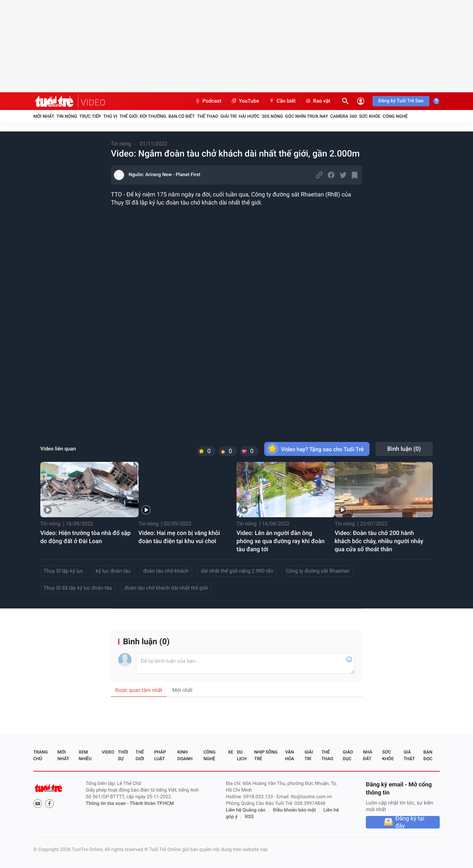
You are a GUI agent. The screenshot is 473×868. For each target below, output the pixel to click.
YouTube (245, 101)
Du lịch (242, 755)
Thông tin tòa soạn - (108, 804)
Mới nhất (44, 116)
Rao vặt (318, 101)
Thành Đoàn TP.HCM (152, 804)
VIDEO (93, 103)
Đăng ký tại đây (410, 822)
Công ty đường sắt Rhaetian (317, 571)
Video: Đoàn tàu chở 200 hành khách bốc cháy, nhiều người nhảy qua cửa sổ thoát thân (379, 541)
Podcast (208, 101)
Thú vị (110, 116)
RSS (249, 817)
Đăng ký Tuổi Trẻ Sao (401, 101)
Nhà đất (367, 755)
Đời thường (153, 116)
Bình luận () (404, 449)
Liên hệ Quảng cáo (246, 810)
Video (108, 752)
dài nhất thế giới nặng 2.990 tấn (237, 571)
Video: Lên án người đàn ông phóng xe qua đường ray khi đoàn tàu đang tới (280, 541)
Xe (231, 752)
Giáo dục (348, 755)
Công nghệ (395, 116)
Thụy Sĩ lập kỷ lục (63, 571)
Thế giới (128, 116)
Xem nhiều (85, 755)
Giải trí (228, 116)
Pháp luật (160, 755)
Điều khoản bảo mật (295, 810)
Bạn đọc (428, 755)
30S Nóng (272, 116)
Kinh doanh (185, 755)
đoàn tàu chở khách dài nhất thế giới (166, 588)
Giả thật (409, 755)
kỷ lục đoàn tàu (113, 571)
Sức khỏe (370, 116)
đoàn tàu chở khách (166, 571)
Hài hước (249, 116)
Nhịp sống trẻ (266, 755)
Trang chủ (40, 755)
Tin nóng (67, 116)
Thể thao (207, 116)
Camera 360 (344, 116)
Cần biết (282, 101)
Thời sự (123, 755)
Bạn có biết (182, 116)
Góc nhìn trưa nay (307, 116)
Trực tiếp (90, 116)
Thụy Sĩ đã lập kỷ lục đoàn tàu (78, 588)
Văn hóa (290, 755)
